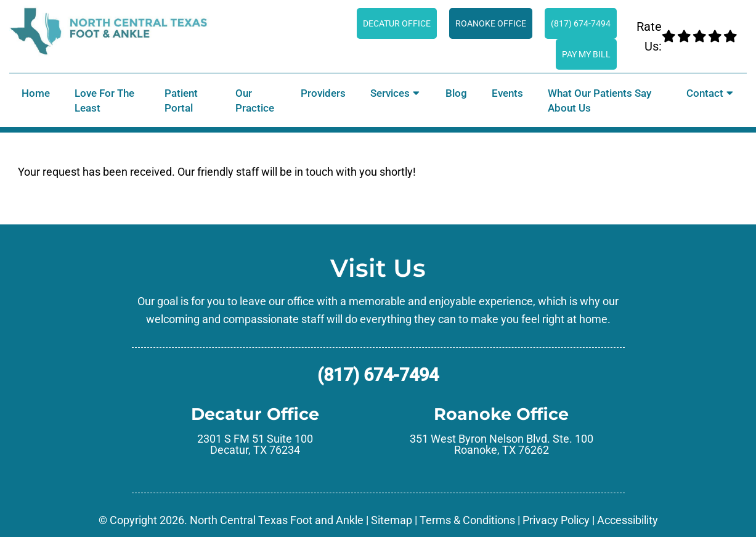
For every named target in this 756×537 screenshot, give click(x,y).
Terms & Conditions (467, 520)
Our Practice (255, 100)
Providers (323, 93)
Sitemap (392, 520)
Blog (456, 93)
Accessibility (628, 520)
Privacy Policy (556, 520)
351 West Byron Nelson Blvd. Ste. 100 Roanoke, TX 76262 (502, 445)
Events (507, 93)
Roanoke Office (491, 23)
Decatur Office (397, 23)
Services (390, 93)
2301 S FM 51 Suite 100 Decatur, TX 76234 (255, 445)
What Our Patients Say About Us (600, 100)
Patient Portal (181, 100)
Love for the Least (104, 100)
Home (36, 93)
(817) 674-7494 (581, 23)
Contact (705, 93)
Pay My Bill (586, 54)
